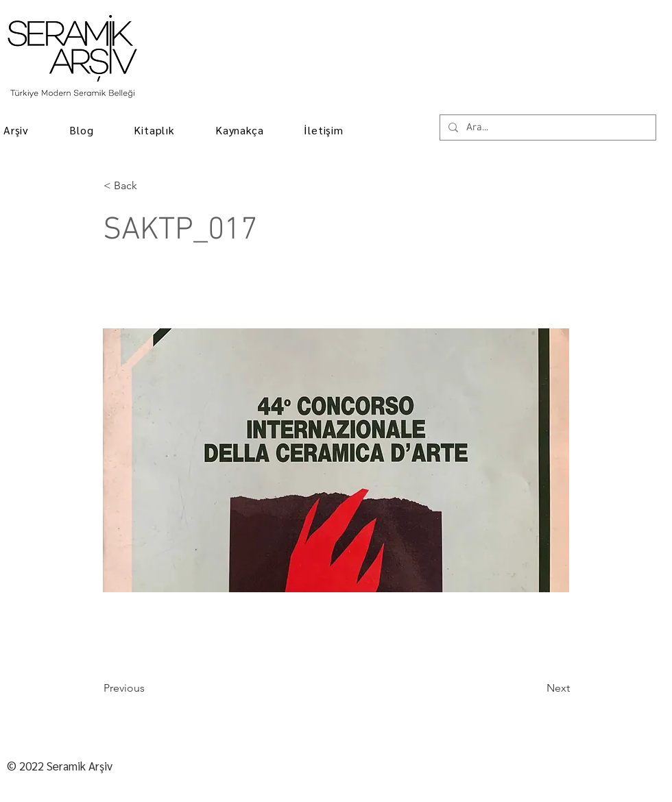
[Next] (536, 688)
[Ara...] (547, 128)
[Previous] (149, 688)
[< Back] (149, 186)
